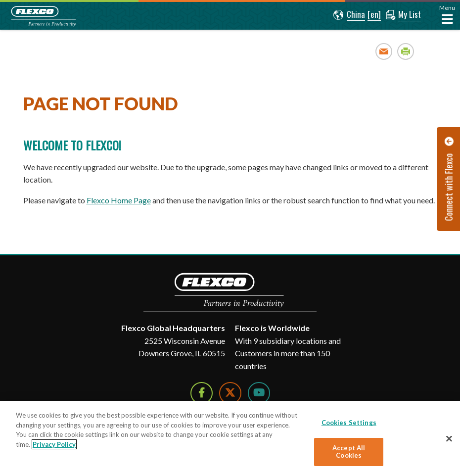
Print (406, 51)
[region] (230, 438)
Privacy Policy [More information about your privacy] (54, 444)
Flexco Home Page (119, 200)
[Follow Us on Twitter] (230, 393)
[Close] (449, 439)
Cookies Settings (349, 423)
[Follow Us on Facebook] (202, 393)
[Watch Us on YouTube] (259, 393)
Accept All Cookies (349, 452)
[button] (349, 15)
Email (384, 51)
